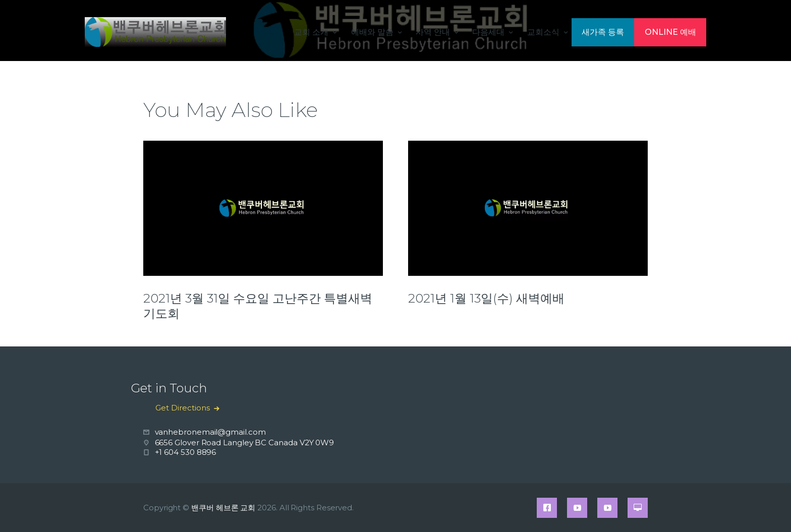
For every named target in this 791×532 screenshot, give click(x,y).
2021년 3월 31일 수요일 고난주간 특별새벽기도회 (258, 306)
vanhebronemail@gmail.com (210, 432)
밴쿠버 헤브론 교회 (223, 508)
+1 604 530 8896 (186, 452)
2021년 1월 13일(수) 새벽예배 (486, 298)
